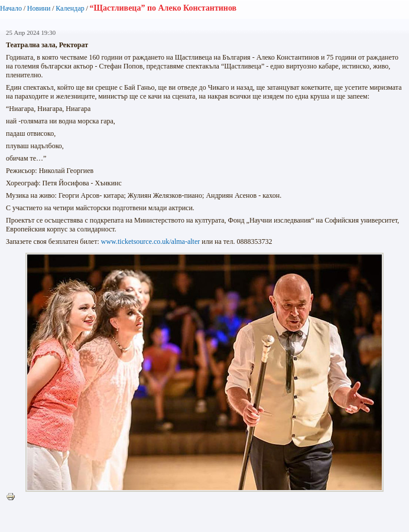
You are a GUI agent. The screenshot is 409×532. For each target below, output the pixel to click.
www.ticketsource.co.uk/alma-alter (150, 241)
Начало (11, 8)
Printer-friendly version (14, 497)
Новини (39, 8)
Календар (70, 8)
